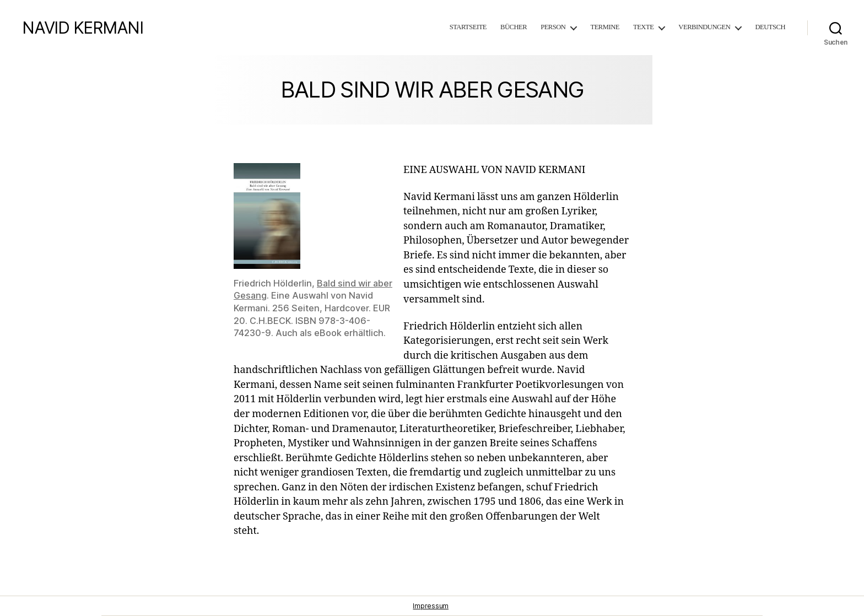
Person (553, 27)
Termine (604, 27)
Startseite (468, 27)
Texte (643, 27)
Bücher (514, 27)
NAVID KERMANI (83, 28)
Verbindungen (704, 27)
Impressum (431, 606)
